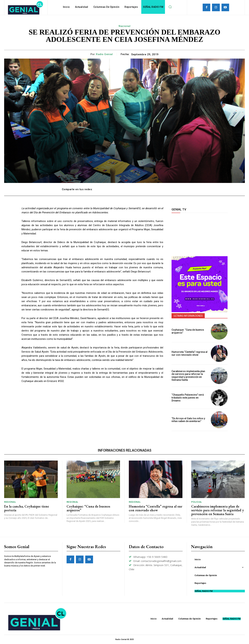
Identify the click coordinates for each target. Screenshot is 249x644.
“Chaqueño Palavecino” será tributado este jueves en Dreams (188, 398)
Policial (197, 502)
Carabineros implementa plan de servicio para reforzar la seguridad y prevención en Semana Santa (188, 376)
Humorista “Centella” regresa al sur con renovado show (190, 353)
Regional (10, 502)
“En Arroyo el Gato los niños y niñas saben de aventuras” (188, 420)
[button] (170, 7)
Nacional (124, 26)
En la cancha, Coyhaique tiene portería (27, 508)
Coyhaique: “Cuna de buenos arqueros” (88, 508)
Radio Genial (104, 54)
